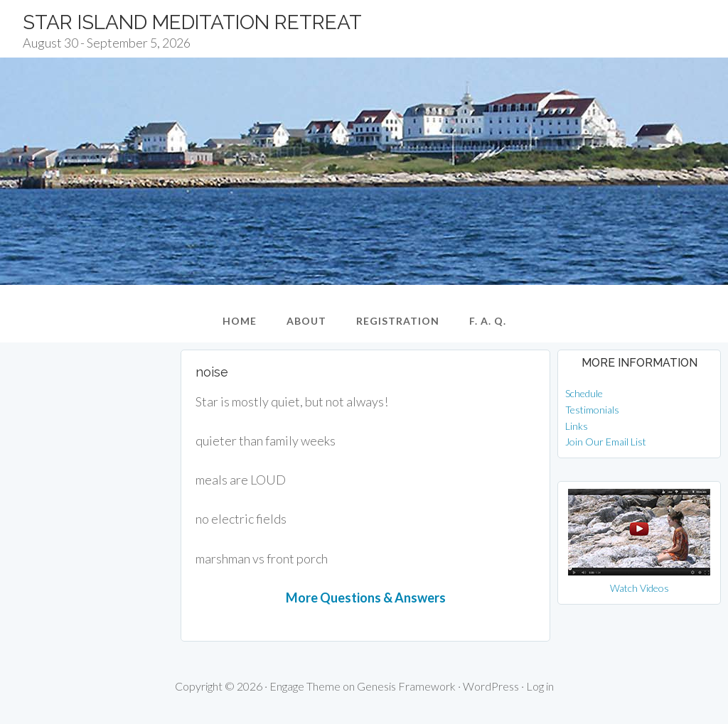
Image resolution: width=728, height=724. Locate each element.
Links (577, 426)
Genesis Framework (406, 686)
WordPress (491, 686)
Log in (540, 686)
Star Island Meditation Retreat (192, 22)
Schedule (584, 393)
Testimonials (592, 410)
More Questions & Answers (366, 598)
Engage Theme (305, 686)
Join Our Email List (606, 442)
